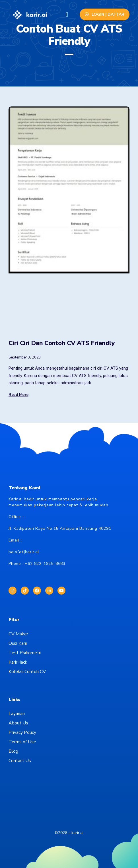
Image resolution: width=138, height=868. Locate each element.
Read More (18, 395)
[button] (67, 14)
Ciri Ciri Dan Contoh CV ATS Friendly (62, 343)
